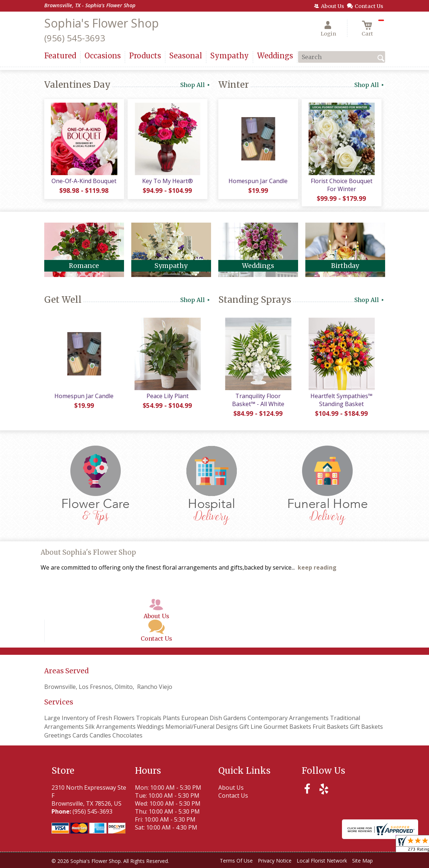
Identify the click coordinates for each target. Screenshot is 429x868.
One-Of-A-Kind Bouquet (84, 181)
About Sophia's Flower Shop (88, 552)
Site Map (362, 861)
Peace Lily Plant (168, 396)
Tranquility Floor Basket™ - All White (258, 400)
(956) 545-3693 (75, 38)
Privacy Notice (275, 861)
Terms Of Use (236, 861)
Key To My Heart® (168, 181)
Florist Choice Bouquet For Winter (342, 185)
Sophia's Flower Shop (102, 23)
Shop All (196, 85)
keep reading (317, 567)
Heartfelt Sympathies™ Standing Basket (341, 400)
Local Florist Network (322, 861)
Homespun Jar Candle (258, 181)
